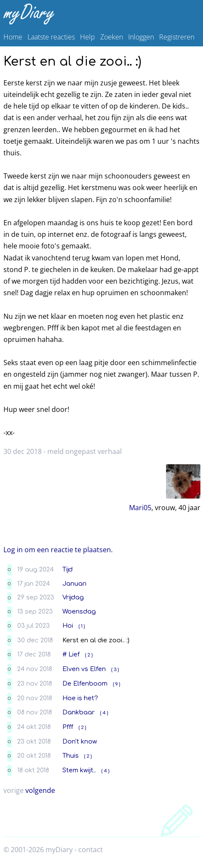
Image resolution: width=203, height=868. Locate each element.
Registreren (177, 37)
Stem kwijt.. (79, 770)
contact (91, 850)
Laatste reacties (51, 37)
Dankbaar (78, 712)
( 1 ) (82, 626)
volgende (40, 790)
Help (88, 37)
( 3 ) (115, 670)
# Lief (71, 654)
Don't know (80, 741)
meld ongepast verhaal (85, 451)
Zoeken (112, 37)
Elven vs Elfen (84, 669)
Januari (74, 584)
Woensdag (79, 611)
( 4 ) (104, 713)
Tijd (68, 569)
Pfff (68, 727)
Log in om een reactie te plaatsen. (58, 550)
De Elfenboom (85, 684)
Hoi (68, 626)
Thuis (71, 756)
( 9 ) (117, 684)
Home (13, 37)
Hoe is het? (80, 698)
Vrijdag (73, 597)
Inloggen (141, 37)
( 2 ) (89, 655)
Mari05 (140, 508)
